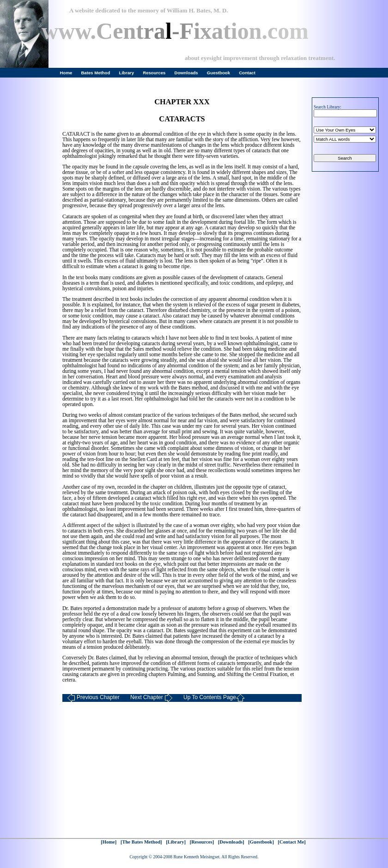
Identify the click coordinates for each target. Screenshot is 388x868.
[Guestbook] (261, 842)
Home (66, 73)
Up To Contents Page (214, 698)
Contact (247, 73)
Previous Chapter (93, 698)
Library (127, 73)
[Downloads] (231, 842)
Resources (154, 73)
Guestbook (218, 73)
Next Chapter (152, 698)
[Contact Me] (292, 842)
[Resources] (202, 842)
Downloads (186, 73)
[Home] (109, 842)
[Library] (176, 842)
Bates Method (95, 73)
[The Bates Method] (141, 842)
